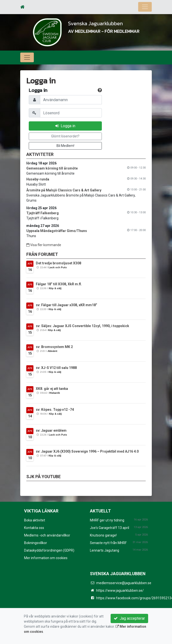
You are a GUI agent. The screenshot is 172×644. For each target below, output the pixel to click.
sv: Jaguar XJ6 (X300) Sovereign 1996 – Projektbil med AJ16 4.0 (87, 451)
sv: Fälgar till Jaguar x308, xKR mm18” (67, 305)
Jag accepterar (129, 618)
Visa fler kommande (44, 245)
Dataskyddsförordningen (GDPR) (49, 550)
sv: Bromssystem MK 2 (54, 347)
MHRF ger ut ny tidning (107, 520)
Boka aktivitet (35, 520)
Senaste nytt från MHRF (108, 543)
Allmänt (52, 351)
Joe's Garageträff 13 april (110, 528)
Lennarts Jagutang (105, 550)
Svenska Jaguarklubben (104, 23)
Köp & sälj (55, 288)
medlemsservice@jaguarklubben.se (124, 583)
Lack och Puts (58, 267)
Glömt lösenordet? (65, 136)
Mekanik (55, 393)
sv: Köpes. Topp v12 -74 (55, 410)
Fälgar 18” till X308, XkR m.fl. (59, 284)
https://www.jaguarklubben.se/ (120, 590)
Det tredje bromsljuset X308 (58, 263)
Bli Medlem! (65, 146)
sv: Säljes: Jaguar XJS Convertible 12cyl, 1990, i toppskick (82, 326)
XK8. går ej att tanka (52, 389)
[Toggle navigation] (145, 7)
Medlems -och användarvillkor (47, 535)
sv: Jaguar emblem (51, 430)
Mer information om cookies (46, 558)
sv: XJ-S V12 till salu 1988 (56, 368)
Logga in (65, 126)
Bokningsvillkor (36, 543)
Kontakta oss (34, 528)
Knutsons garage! (103, 535)
